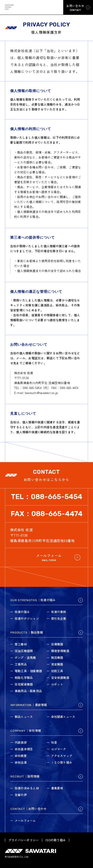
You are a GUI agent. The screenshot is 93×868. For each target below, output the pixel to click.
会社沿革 (21, 762)
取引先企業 (59, 618)
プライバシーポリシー (24, 840)
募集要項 (57, 788)
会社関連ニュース (63, 717)
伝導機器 (57, 644)
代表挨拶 (21, 742)
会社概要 (21, 756)
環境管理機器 (60, 651)
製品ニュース (24, 717)
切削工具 (57, 671)
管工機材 (21, 644)
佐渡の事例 (59, 612)
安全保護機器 (60, 677)
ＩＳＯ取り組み (62, 762)
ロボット (57, 684)
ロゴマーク (59, 749)
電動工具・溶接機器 (28, 671)
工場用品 (21, 664)
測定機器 (57, 664)
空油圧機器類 (24, 651)
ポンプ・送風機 (25, 657)
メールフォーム (25, 820)
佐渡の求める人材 (27, 788)
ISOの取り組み (56, 840)
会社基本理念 (24, 749)
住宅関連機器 (24, 684)
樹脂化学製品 (24, 677)
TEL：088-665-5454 (47, 497)
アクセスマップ (62, 756)
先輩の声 (21, 795)
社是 (54, 742)
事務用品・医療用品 (28, 691)
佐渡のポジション (27, 618)
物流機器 (57, 657)
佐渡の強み (22, 612)
